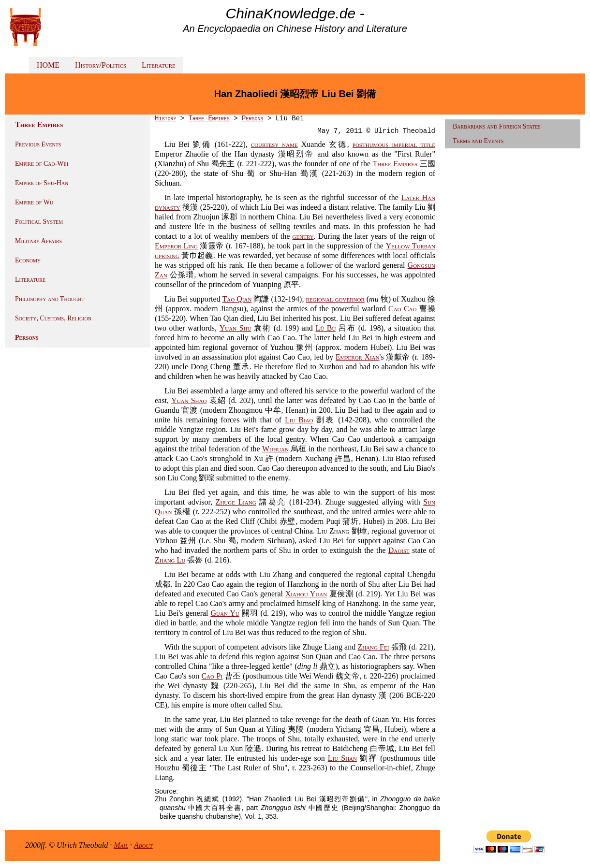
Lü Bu (325, 328)
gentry (303, 236)
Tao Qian (237, 299)
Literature (159, 65)
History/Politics (101, 65)
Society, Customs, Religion (53, 318)
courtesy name (274, 144)
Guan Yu (225, 613)
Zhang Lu (170, 560)
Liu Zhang (333, 531)
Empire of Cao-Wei (42, 164)
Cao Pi (212, 676)
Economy (28, 260)
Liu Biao (299, 420)
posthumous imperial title (394, 144)
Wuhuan (275, 449)
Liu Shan (342, 758)
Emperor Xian (358, 357)
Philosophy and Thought (50, 299)
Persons (27, 338)
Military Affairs (38, 241)
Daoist (399, 550)
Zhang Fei (373, 647)
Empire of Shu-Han (42, 183)
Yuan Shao (189, 400)
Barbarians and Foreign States (497, 126)
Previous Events (38, 144)
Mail (121, 845)
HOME (48, 65)
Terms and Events (478, 141)
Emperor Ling (176, 246)
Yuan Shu (236, 328)
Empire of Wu (34, 202)
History (165, 118)
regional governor (335, 299)
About (143, 845)
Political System (39, 222)
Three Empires (209, 118)
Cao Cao (402, 309)
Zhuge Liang (236, 502)
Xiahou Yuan (306, 594)
